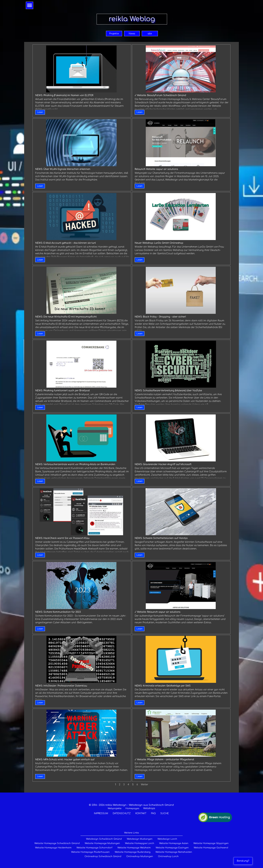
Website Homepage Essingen (172, 848)
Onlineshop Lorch (168, 856)
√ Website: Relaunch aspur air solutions (157, 612)
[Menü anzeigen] (30, 5)
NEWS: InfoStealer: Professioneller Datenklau (61, 686)
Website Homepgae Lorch (140, 843)
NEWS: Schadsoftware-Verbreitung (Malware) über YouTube (168, 391)
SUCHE (165, 813)
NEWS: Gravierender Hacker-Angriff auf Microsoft (163, 464)
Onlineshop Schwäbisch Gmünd (103, 856)
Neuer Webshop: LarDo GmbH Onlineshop (159, 243)
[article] (82, 81)
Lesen (40, 112)
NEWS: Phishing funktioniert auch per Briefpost (62, 391)
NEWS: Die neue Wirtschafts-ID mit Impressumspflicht (66, 317)
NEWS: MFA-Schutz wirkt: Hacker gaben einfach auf (65, 760)
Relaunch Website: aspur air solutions (156, 169)
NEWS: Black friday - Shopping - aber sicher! (160, 317)
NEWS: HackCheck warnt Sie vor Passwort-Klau (62, 538)
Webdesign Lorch (167, 839)
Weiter (144, 785)
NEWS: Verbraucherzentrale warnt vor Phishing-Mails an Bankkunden (75, 464)
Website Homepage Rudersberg (133, 852)
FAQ (153, 813)
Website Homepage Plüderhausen (90, 852)
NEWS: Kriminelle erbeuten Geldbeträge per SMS (163, 686)
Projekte (114, 34)
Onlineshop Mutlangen (140, 856)
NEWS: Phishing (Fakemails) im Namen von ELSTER (64, 95)
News (132, 34)
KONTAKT (141, 813)
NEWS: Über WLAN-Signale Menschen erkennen (63, 169)
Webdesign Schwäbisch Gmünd (104, 839)
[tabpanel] (131, 809)
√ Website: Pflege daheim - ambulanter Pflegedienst (164, 760)
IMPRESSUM (101, 813)
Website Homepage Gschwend (211, 848)
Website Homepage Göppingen (211, 843)
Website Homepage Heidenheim (53, 848)
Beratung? (243, 861)
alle (150, 34)
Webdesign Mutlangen (140, 839)
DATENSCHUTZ (122, 813)
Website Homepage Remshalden (174, 852)
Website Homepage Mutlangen (102, 843)
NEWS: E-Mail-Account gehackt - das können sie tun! (66, 243)
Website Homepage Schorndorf (94, 848)
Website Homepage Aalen (174, 843)
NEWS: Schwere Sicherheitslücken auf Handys (161, 538)
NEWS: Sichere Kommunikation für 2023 (58, 612)
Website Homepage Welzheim (134, 848)
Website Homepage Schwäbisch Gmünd (57, 843)
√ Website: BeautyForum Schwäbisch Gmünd (160, 95)
